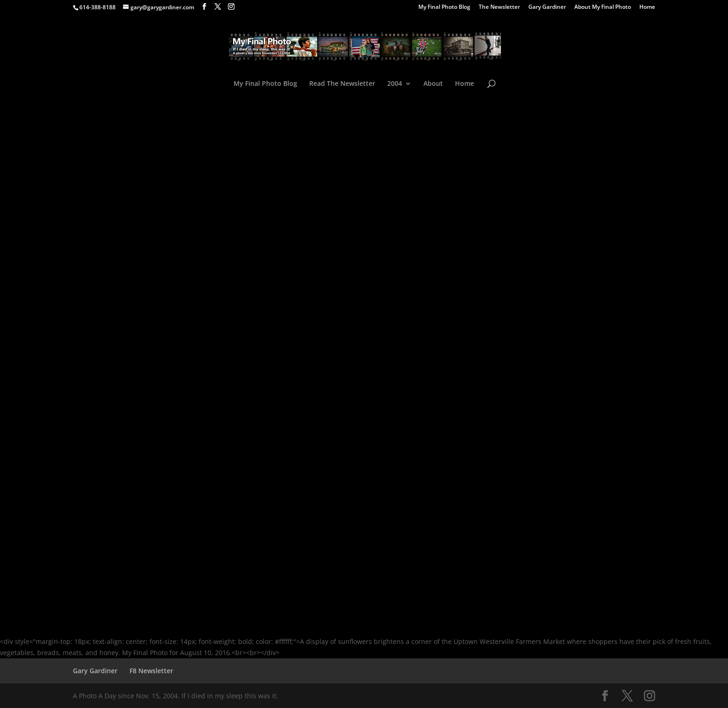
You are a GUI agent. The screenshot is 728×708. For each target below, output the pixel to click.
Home (647, 7)
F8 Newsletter (151, 671)
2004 (395, 84)
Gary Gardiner (547, 7)
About (433, 84)
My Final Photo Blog (444, 7)
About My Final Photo (603, 7)
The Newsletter (499, 7)
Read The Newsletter (342, 84)
